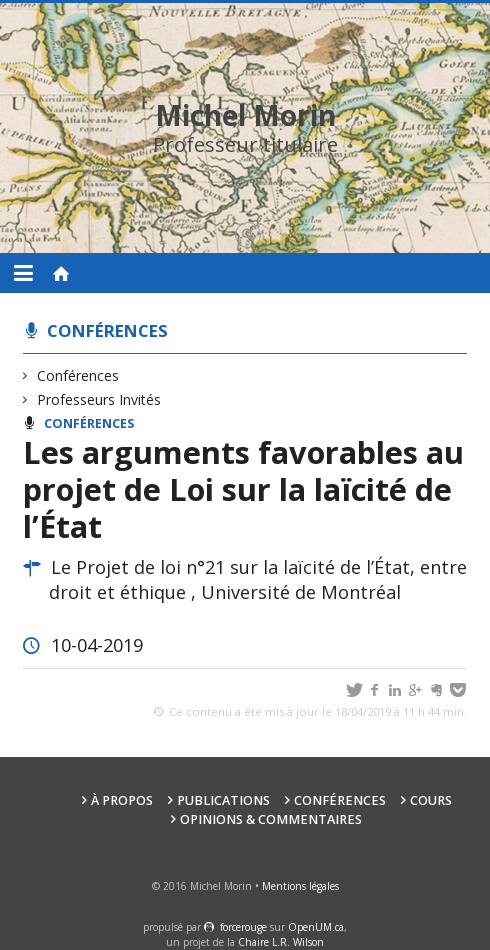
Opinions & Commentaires (271, 819)
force (243, 927)
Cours (431, 800)
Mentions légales (300, 886)
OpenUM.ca (316, 927)
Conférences (107, 330)
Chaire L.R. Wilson (281, 942)
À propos (122, 800)
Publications (223, 800)
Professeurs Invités (99, 399)
